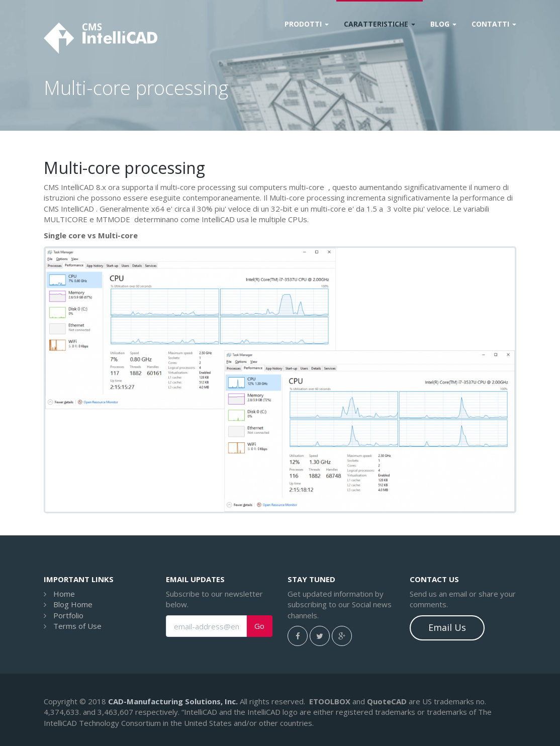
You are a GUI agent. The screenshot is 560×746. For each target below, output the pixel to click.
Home (64, 594)
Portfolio (68, 615)
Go (259, 626)
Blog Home (73, 604)
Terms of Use (77, 626)
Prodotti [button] (307, 24)
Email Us (447, 627)
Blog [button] (443, 24)
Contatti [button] (494, 24)
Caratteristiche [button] (380, 24)
